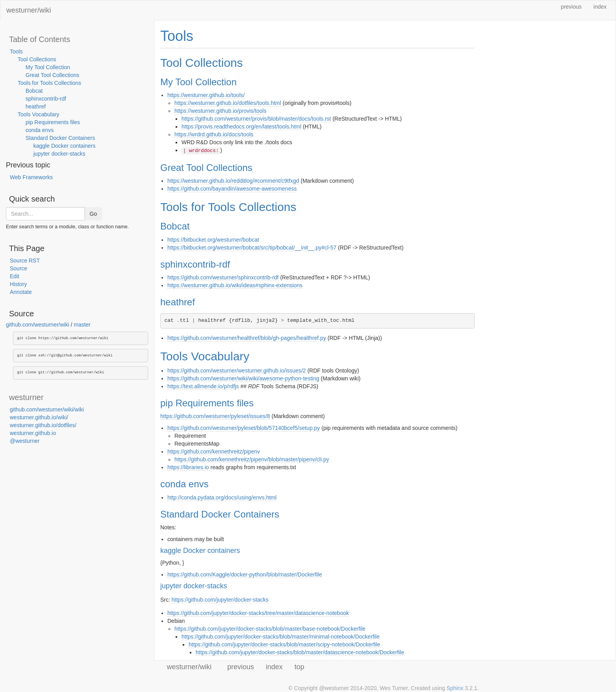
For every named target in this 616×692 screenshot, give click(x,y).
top (300, 667)
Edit (15, 276)
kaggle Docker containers (64, 146)
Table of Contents (40, 39)
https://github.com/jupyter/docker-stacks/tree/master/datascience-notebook (258, 613)
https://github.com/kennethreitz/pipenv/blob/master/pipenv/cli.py (252, 459)
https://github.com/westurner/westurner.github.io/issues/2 (237, 371)
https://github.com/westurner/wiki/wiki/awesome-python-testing (243, 378)
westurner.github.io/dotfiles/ (43, 425)
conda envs (40, 130)
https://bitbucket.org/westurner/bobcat (213, 240)
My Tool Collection (48, 67)
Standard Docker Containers (60, 138)
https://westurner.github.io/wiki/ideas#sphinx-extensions (235, 285)
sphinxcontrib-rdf (46, 99)
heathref (36, 106)
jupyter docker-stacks (59, 154)
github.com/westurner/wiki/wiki (47, 409)
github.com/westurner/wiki (38, 325)
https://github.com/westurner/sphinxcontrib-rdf (223, 277)
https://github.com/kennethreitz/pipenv (214, 452)
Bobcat (34, 91)
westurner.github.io (33, 433)
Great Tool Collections (52, 75)
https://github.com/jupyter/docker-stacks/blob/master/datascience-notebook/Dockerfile (300, 652)
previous (571, 7)
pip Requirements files (53, 122)
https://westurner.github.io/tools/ (206, 95)
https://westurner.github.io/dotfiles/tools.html (228, 103)
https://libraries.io (188, 467)
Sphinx (455, 688)
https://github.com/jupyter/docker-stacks (220, 600)
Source (18, 268)
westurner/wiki (29, 10)
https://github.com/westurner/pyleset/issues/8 (215, 416)
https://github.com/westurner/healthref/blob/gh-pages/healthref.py (247, 338)
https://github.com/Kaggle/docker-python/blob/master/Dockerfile (245, 575)
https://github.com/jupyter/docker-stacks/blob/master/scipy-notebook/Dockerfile (284, 644)
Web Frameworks (31, 177)
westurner (26, 397)
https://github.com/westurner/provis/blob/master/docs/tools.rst (256, 119)
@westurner (25, 441)
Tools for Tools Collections (49, 83)
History (18, 284)
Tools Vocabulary (38, 114)
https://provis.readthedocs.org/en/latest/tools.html (241, 127)
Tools (16, 51)
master (82, 325)
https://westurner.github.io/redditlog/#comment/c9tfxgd (233, 181)
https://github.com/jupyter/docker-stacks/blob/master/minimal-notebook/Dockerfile (280, 637)
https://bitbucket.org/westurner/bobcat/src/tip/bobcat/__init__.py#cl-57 (252, 248)
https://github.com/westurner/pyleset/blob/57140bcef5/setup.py (244, 428)
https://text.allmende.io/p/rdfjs (203, 386)
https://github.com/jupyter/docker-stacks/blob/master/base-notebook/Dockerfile (270, 629)
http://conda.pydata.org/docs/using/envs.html (222, 497)
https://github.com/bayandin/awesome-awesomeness (232, 189)
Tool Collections (37, 59)
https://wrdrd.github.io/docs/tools (214, 134)
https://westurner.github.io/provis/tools (220, 111)
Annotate (21, 292)
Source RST (25, 261)
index (600, 7)
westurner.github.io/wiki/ (39, 417)
